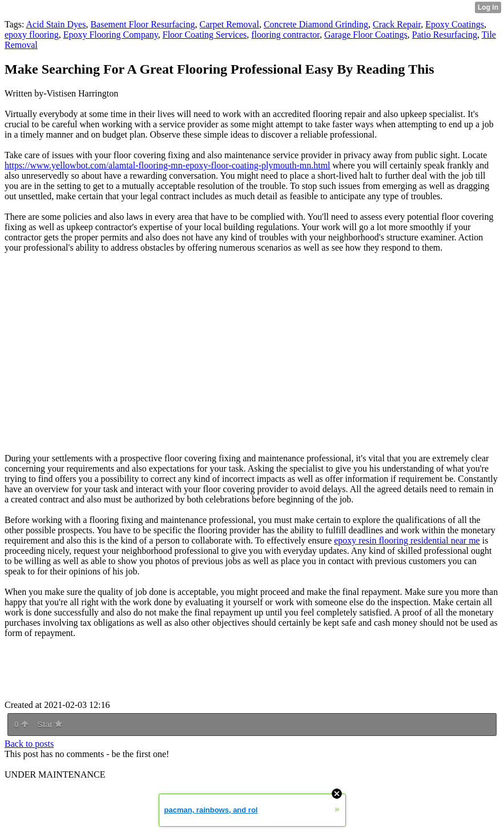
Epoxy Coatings (455, 24)
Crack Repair (397, 24)
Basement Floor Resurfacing (142, 24)
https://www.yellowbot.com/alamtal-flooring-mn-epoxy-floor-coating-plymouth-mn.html (168, 165)
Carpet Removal (229, 24)
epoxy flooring (32, 35)
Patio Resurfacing (445, 35)
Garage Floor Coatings (366, 35)
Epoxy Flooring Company (111, 35)
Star (50, 725)
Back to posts (29, 744)
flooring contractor (285, 35)
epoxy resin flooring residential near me (407, 540)
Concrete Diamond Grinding (316, 24)
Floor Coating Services (205, 35)
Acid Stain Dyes (56, 24)
